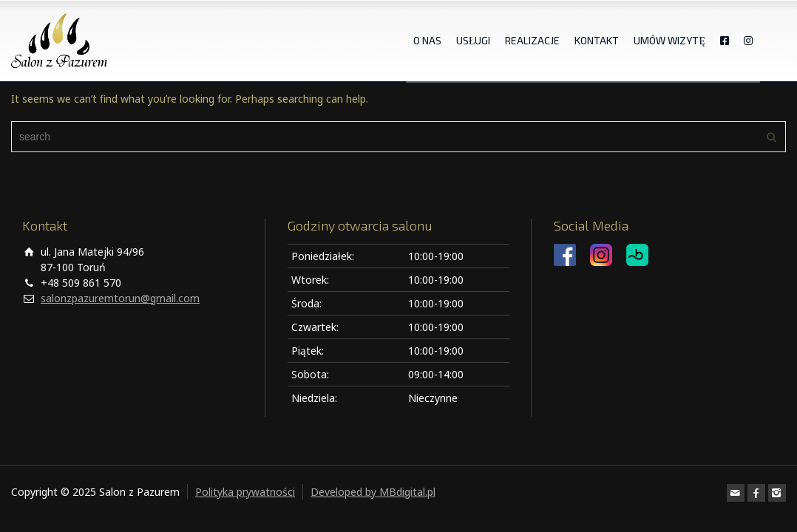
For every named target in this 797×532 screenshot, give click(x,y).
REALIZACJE (532, 40)
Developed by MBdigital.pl (373, 492)
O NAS (427, 40)
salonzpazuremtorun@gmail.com (120, 298)
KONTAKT (597, 40)
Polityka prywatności (245, 492)
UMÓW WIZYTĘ (669, 40)
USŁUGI (474, 40)
